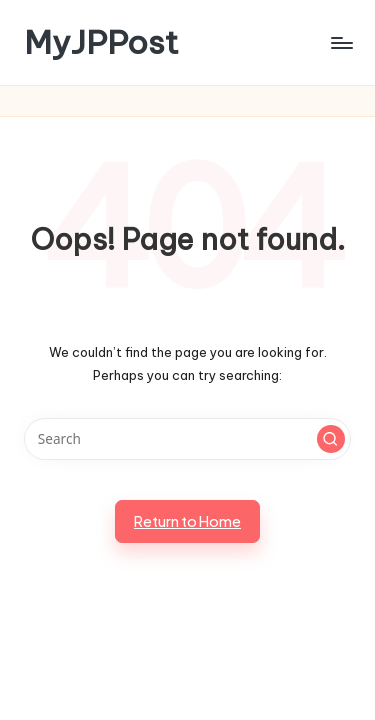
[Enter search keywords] (187, 439)
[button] (331, 439)
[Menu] (341, 42)
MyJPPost (101, 42)
